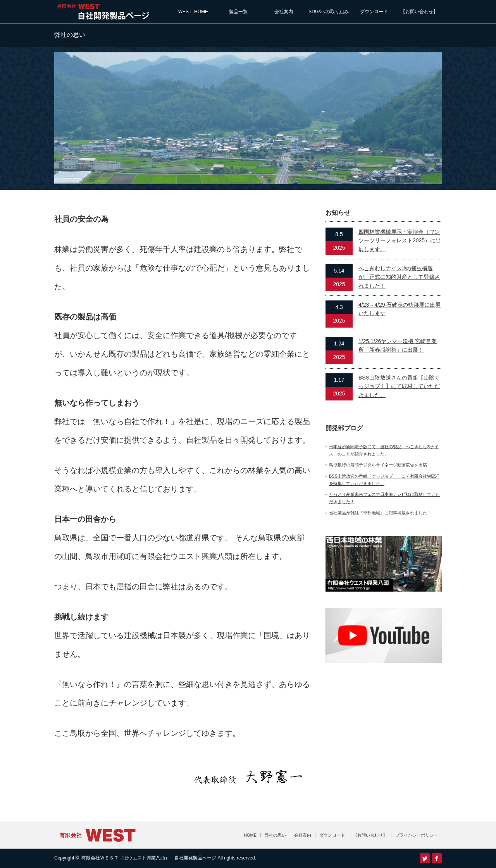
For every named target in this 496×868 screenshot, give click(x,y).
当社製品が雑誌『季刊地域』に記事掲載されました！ (380, 513)
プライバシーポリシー (417, 835)
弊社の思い (275, 835)
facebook (437, 858)
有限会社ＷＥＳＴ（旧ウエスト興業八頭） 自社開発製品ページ (149, 858)
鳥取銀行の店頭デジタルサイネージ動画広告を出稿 (378, 465)
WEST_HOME (193, 12)
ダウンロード (374, 12)
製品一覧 (238, 12)
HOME (250, 835)
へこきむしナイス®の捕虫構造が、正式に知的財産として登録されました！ (399, 277)
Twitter (425, 858)
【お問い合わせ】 (419, 12)
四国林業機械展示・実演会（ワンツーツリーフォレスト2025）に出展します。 (400, 241)
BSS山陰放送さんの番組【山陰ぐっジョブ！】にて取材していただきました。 (399, 386)
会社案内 (284, 12)
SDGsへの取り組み (329, 12)
